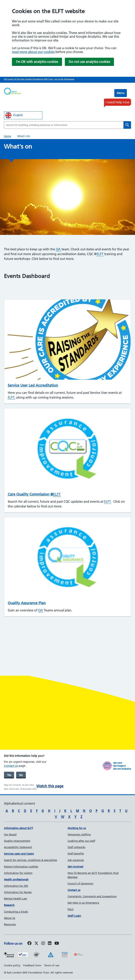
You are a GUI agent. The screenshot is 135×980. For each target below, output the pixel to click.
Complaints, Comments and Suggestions (92, 896)
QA (58, 249)
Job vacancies (76, 860)
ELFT (100, 254)
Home (8, 136)
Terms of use (52, 965)
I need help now (118, 102)
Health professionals (16, 879)
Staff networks (76, 847)
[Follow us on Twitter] (36, 943)
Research (9, 905)
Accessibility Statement (18, 847)
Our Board (10, 834)
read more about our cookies (33, 52)
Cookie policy (12, 965)
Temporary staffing (79, 834)
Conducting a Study (16, 912)
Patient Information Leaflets (21, 867)
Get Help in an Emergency (83, 903)
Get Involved (75, 867)
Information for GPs (16, 886)
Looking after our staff (81, 841)
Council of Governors (80, 883)
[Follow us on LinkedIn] (50, 943)
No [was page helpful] (21, 775)
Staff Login (74, 916)
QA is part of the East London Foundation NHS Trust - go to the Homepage (39, 79)
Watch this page (50, 786)
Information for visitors (18, 873)
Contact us (74, 890)
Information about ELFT (18, 828)
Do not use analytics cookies (89, 62)
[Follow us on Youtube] (57, 943)
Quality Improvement (17, 841)
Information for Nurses (18, 892)
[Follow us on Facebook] (29, 943)
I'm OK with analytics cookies (37, 62)
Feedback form (32, 965)
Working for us (77, 828)
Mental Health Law (16, 898)
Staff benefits (76, 853)
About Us (10, 918)
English (14, 115)
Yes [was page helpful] (9, 775)
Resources (10, 924)
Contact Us (11, 766)
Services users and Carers (19, 854)
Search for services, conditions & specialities (31, 860)
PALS (71, 909)
